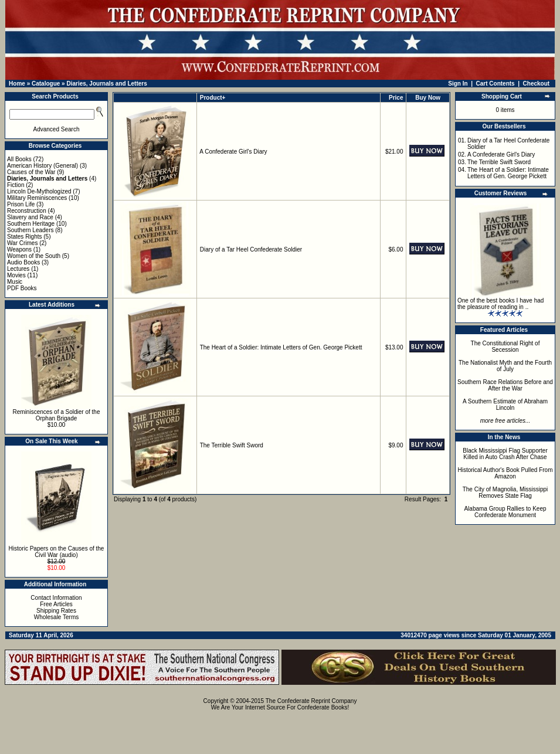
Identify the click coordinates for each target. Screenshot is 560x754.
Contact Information (56, 598)
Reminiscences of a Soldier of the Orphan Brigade (57, 415)
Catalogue (46, 84)
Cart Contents (495, 84)
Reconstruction (27, 211)
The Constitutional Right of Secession (505, 347)
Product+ (213, 98)
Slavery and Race (30, 217)
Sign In (458, 84)
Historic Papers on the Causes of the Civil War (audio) (57, 552)
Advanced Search (57, 129)
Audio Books (23, 262)
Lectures (18, 269)
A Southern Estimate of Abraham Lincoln (505, 405)
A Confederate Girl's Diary (233, 152)
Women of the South (34, 256)
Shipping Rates (56, 611)
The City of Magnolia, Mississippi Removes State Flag (505, 493)
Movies (16, 275)
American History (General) (43, 166)
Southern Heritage (31, 224)
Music (15, 282)
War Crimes (22, 243)
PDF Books (22, 288)
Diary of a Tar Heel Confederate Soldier (251, 249)
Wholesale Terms (57, 617)
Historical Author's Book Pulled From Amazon (505, 473)
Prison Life (21, 204)
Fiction (16, 185)
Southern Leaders (30, 230)
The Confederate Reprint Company (311, 701)
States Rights (24, 237)
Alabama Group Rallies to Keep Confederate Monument (505, 512)
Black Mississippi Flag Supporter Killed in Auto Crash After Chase (505, 454)
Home (17, 84)
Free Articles (56, 604)
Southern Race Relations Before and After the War (505, 385)
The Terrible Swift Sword (232, 445)
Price (396, 98)
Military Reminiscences (37, 198)
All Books (19, 159)
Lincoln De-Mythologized (39, 191)
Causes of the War (31, 172)
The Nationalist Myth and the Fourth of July (505, 366)
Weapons (19, 249)
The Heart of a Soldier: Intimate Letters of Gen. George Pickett (281, 347)
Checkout (537, 84)
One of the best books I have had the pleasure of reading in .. (500, 304)
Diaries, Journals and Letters (106, 84)
